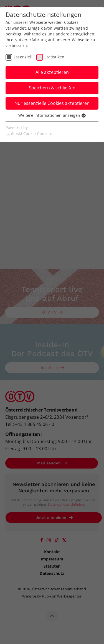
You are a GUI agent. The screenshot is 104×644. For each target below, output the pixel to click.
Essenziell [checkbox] (23, 57)
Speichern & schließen (52, 88)
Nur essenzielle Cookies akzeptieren (52, 103)
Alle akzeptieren (52, 72)
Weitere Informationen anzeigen (52, 115)
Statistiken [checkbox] (54, 57)
